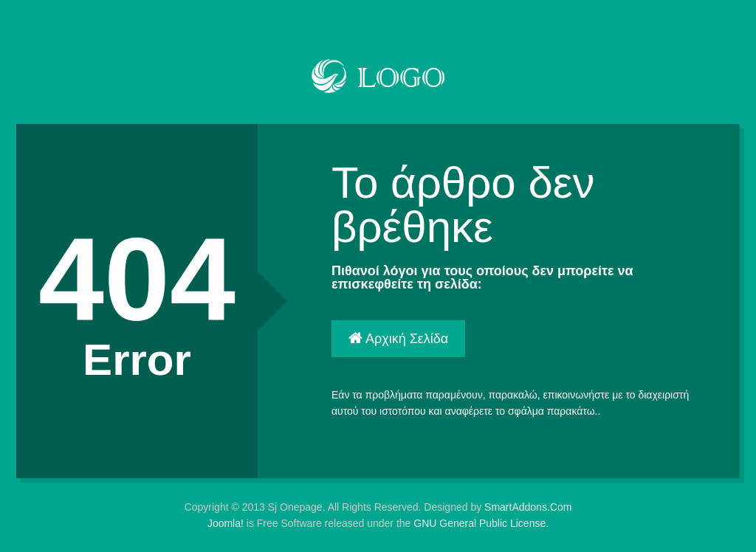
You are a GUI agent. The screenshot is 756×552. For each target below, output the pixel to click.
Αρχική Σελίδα (398, 339)
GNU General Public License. (481, 523)
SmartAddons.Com (528, 507)
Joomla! (226, 523)
